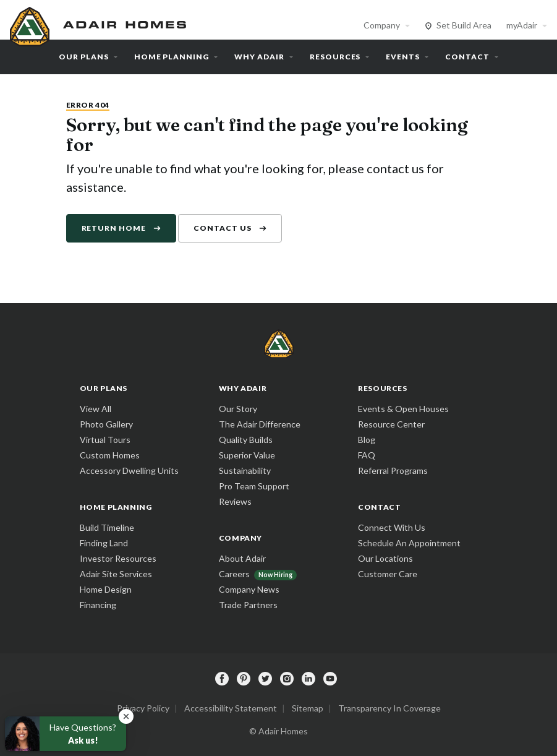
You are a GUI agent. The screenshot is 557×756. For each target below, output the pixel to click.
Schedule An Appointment (409, 543)
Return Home (114, 228)
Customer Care (388, 574)
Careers (234, 574)
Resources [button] (335, 57)
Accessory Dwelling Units (129, 470)
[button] (126, 716)
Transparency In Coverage (389, 708)
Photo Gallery (106, 424)
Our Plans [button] (84, 57)
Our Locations (385, 558)
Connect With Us (392, 527)
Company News (249, 589)
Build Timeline (107, 527)
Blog (367, 440)
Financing (98, 605)
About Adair (242, 558)
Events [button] (403, 57)
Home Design (106, 589)
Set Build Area (464, 25)
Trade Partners (248, 605)
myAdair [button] (522, 25)
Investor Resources (118, 558)
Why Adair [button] (259, 57)
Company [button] (382, 25)
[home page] (100, 25)
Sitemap (308, 708)
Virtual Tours (105, 440)
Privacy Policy (143, 708)
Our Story (238, 409)
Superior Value (247, 455)
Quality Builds (246, 440)
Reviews (235, 501)
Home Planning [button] (172, 57)
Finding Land (104, 543)
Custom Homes (110, 455)
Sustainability (245, 470)
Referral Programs (393, 470)
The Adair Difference (260, 424)
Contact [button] (467, 57)
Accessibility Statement (231, 708)
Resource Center (391, 424)
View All (96, 409)
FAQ (367, 455)
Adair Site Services (116, 574)
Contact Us (223, 228)
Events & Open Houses (403, 409)
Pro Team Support (254, 486)
